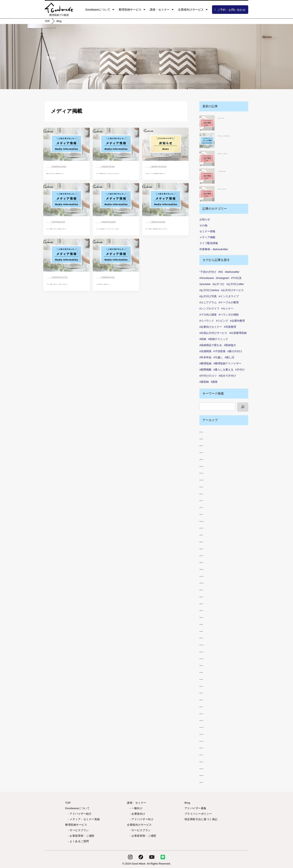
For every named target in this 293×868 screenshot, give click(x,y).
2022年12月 (208, 644)
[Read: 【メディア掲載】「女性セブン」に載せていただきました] (66, 271)
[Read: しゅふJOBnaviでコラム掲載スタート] (116, 271)
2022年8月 (207, 672)
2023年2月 (207, 631)
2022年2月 (207, 713)
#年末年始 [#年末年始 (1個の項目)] (205, 357)
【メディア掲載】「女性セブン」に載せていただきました (66, 305)
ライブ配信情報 (209, 243)
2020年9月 (207, 782)
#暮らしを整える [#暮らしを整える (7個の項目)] (223, 370)
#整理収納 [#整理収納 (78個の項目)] (205, 363)
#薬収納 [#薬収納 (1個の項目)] (204, 382)
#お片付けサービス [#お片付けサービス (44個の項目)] (232, 290)
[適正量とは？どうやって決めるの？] (207, 158)
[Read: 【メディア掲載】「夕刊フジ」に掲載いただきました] (66, 207)
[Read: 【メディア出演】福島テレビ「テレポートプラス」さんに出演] (116, 207)
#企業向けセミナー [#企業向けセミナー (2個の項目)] (211, 327)
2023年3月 (207, 624)
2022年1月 (207, 720)
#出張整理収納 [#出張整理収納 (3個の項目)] (238, 333)
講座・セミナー (162, 10)
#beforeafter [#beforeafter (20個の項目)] (232, 272)
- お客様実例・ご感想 (80, 836)
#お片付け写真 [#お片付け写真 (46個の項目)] (208, 296)
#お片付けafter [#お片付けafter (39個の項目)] (235, 284)
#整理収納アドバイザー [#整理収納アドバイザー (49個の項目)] (227, 363)
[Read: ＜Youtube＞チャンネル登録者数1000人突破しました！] (166, 143)
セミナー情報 (207, 231)
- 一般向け (135, 808)
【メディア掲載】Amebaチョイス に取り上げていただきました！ (116, 177)
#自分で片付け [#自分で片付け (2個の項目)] (227, 376)
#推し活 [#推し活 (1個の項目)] (229, 357)
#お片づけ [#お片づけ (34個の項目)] (218, 284)
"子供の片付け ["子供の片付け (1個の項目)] (208, 272)
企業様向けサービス (193, 10)
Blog (59, 21)
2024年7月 (207, 534)
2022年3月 (207, 706)
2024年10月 (208, 521)
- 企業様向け (136, 814)
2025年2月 (207, 507)
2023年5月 (207, 610)
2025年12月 (208, 466)
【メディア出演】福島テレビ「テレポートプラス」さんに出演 (115, 241)
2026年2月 (207, 452)
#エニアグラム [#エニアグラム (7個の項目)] (208, 302)
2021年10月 (208, 740)
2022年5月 (207, 692)
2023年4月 (207, 617)
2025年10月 (208, 479)
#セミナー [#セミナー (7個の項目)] (227, 309)
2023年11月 (208, 576)
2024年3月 (207, 555)
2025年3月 (207, 500)
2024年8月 (207, 527)
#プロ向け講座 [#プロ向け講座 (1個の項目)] (208, 315)
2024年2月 (207, 562)
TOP (47, 21)
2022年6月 (207, 686)
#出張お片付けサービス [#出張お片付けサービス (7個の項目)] (213, 333)
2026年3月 (207, 445)
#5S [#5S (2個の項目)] (221, 272)
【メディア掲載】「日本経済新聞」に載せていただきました (165, 241)
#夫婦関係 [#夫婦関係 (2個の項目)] (205, 351)
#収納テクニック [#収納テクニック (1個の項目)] (218, 339)
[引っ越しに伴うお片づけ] (207, 123)
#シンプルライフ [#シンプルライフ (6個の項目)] (209, 309)
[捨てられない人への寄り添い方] (207, 194)
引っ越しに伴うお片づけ (231, 118)
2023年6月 (207, 603)
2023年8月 (207, 596)
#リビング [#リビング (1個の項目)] (222, 321)
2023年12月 (208, 569)
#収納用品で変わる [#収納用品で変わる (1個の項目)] (211, 345)
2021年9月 (207, 747)
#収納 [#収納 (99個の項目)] (203, 339)
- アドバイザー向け (140, 819)
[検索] (243, 407)
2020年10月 (208, 775)
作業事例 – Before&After (214, 249)
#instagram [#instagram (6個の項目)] (222, 278)
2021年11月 (208, 734)
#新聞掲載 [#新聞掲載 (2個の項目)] (205, 370)
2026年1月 (207, 459)
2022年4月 (207, 699)
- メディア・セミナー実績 (83, 819)
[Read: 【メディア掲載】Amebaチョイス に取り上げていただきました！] (116, 143)
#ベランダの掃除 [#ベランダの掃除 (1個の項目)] (229, 315)
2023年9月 (207, 589)
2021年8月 (207, 754)
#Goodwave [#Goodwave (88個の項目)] (207, 278)
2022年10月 (208, 658)
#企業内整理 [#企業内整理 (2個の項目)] (237, 321)
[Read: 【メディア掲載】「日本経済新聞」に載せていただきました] (166, 207)
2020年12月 (208, 768)
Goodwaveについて (100, 10)
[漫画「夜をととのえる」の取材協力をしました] (207, 141)
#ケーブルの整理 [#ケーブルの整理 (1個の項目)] (229, 302)
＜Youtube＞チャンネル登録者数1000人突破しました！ (164, 177)
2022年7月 (207, 679)
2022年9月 (207, 665)
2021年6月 (207, 761)
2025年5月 (207, 486)
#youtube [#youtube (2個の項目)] (205, 284)
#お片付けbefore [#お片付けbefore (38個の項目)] (209, 290)
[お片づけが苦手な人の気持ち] (207, 176)
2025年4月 (207, 493)
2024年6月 (207, 541)
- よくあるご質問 (77, 841)
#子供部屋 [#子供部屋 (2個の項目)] (219, 351)
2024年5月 (207, 548)
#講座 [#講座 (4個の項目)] (214, 382)
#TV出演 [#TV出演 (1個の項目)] (236, 278)
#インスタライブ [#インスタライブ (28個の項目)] (229, 296)
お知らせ (205, 219)
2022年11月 (208, 651)
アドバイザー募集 (196, 808)
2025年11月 (208, 472)
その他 (203, 225)
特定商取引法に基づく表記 (201, 819)
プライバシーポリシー (198, 814)
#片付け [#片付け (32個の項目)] (240, 370)
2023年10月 (208, 582)
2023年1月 (207, 637)
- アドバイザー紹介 (78, 814)
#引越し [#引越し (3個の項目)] (218, 357)
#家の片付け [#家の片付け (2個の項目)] (235, 351)
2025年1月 (207, 514)
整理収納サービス (132, 10)
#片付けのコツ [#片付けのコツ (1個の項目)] (208, 376)
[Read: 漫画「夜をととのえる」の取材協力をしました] (66, 143)
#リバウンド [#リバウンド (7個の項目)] (207, 321)
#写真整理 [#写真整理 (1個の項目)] (230, 327)
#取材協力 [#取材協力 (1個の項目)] (230, 345)
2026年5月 (207, 431)
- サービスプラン (77, 830)
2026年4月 (207, 438)
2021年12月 (208, 727)
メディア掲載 (207, 237)
